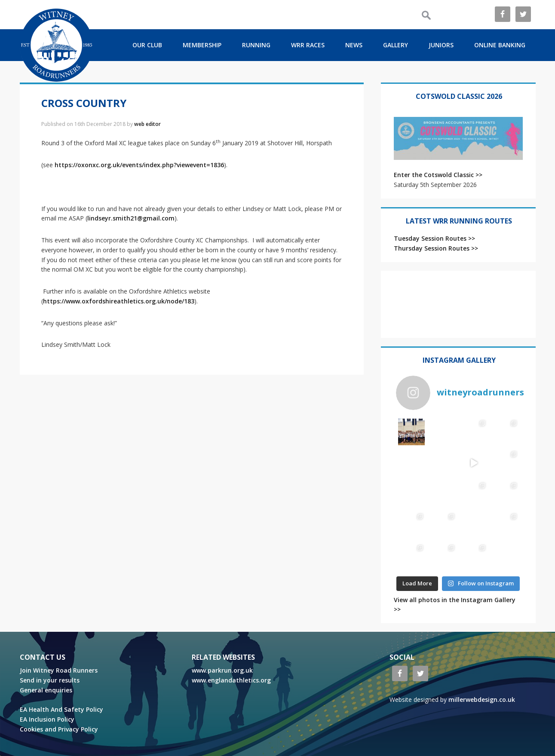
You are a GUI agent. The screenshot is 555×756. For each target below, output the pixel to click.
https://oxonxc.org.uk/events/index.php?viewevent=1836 (139, 165)
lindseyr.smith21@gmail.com (131, 218)
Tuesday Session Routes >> (434, 238)
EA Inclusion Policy (47, 719)
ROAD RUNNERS (56, 45)
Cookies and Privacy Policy (59, 729)
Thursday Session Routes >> (436, 248)
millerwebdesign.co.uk (482, 699)
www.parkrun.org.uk (222, 670)
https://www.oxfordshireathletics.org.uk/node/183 (119, 301)
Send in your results (50, 680)
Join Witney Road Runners (59, 670)
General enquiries (46, 690)
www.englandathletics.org (231, 680)
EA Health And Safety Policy (61, 709)
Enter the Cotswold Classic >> (438, 175)
